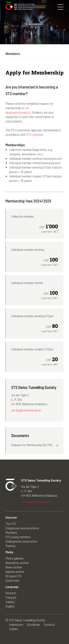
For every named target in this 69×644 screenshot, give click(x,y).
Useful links (13, 580)
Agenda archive (15, 572)
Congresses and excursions (22, 528)
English (10, 606)
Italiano (10, 602)
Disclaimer (33, 624)
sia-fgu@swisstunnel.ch (26, 410)
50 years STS (14, 576)
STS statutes (35, 134)
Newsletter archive (17, 563)
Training (10, 546)
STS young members (18, 537)
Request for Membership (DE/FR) (32, 445)
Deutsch (11, 593)
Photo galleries (15, 558)
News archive (14, 567)
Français (11, 597)
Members (11, 532)
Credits (14, 629)
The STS (11, 524)
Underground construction (21, 541)
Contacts (49, 624)
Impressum (16, 624)
